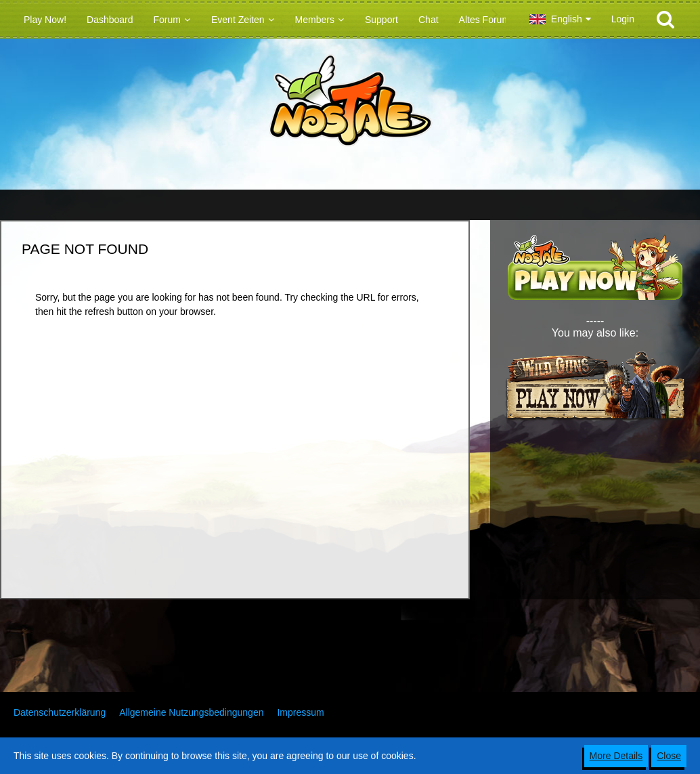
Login (623, 19)
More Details (616, 756)
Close (669, 756)
